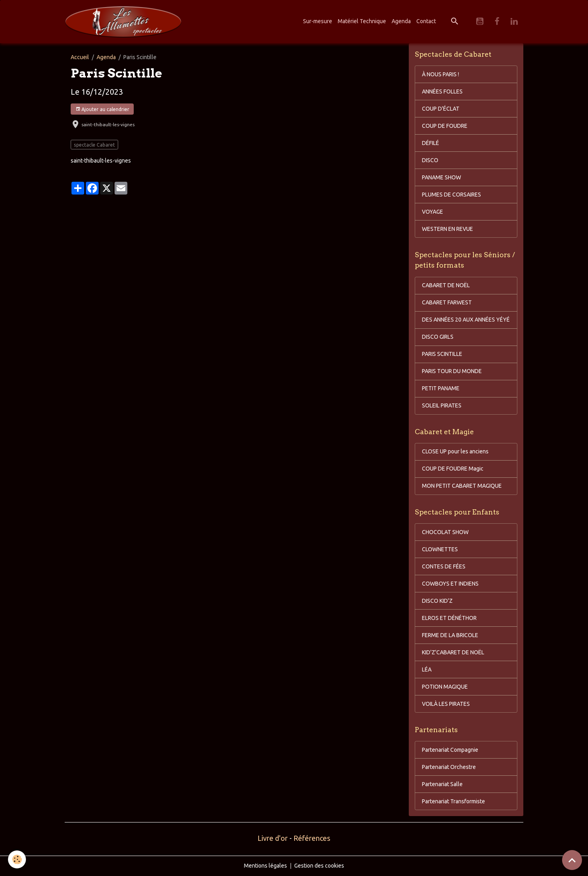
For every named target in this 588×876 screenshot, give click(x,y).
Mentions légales (265, 866)
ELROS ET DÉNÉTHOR (449, 618)
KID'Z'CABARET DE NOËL (453, 652)
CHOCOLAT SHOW (445, 532)
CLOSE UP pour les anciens (455, 451)
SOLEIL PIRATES (442, 405)
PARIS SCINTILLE (442, 354)
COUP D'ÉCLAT (441, 109)
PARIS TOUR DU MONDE (452, 371)
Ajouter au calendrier (102, 109)
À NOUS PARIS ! (441, 74)
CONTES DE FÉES (444, 566)
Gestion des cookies (319, 866)
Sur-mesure (318, 21)
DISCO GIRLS (438, 337)
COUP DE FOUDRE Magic (453, 469)
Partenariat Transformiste (453, 801)
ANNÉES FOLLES (442, 91)
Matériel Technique (362, 21)
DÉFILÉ (431, 143)
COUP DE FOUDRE (445, 126)
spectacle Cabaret (94, 145)
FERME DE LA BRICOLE (450, 635)
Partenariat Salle (442, 784)
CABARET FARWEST (447, 302)
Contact (426, 21)
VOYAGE (433, 212)
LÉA (427, 669)
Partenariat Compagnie (450, 750)
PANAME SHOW (441, 177)
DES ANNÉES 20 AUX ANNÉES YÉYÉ (466, 320)
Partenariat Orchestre (449, 767)
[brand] (125, 22)
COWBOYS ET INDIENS (450, 584)
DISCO (430, 160)
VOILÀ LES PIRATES (446, 704)
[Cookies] (17, 859)
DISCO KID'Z (437, 601)
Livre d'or (273, 838)
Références (312, 838)
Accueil (80, 57)
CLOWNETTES (440, 549)
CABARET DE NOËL (446, 285)
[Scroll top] (572, 860)
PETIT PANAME (441, 388)
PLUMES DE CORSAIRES (451, 195)
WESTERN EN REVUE (447, 229)
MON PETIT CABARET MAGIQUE (462, 486)
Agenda (401, 21)
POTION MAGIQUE (445, 687)
